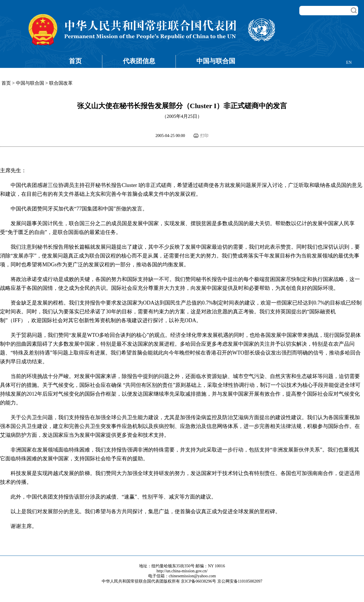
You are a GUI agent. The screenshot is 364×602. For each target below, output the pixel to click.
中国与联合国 (216, 61)
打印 (204, 136)
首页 (75, 61)
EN (349, 62)
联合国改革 (61, 83)
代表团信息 (139, 61)
